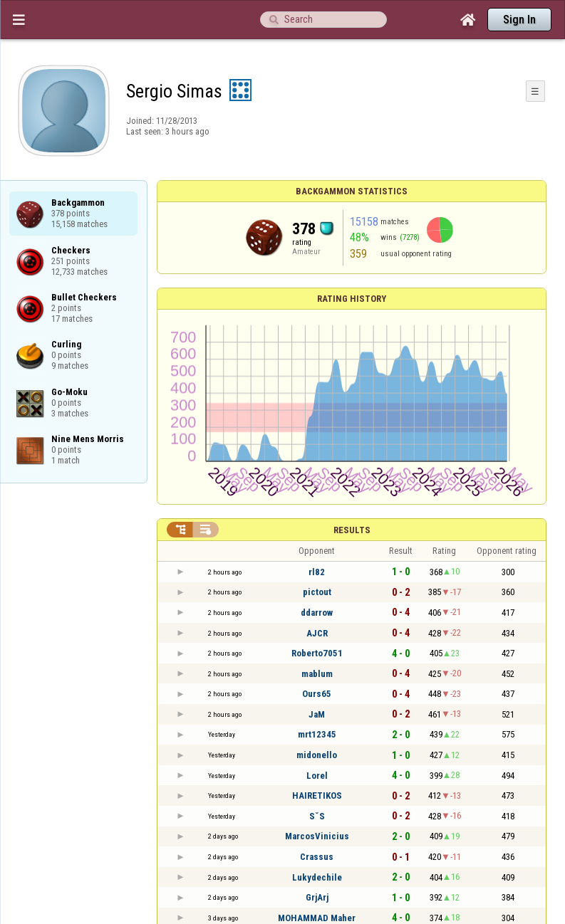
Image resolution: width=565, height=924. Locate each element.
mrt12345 (317, 734)
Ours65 (317, 694)
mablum (317, 674)
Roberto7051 (317, 653)
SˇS (317, 816)
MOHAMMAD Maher (317, 918)
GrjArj (317, 897)
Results (352, 530)
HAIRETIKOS (317, 796)
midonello (317, 755)
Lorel (317, 776)
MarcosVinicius (317, 836)
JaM (317, 714)
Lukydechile (317, 877)
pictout (317, 592)
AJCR (317, 633)
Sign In (519, 20)
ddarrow (317, 613)
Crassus (317, 857)
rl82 (317, 572)
